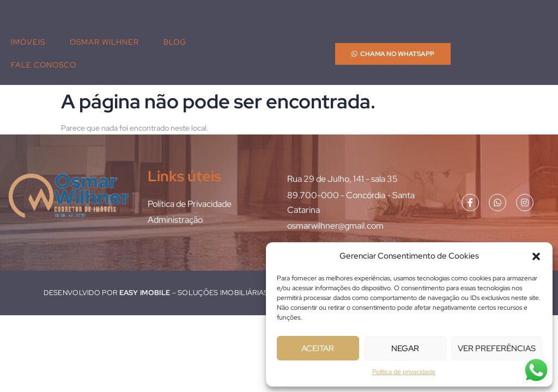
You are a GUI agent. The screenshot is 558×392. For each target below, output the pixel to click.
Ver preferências (497, 348)
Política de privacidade (404, 372)
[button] (536, 256)
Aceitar (318, 348)
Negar (405, 348)
